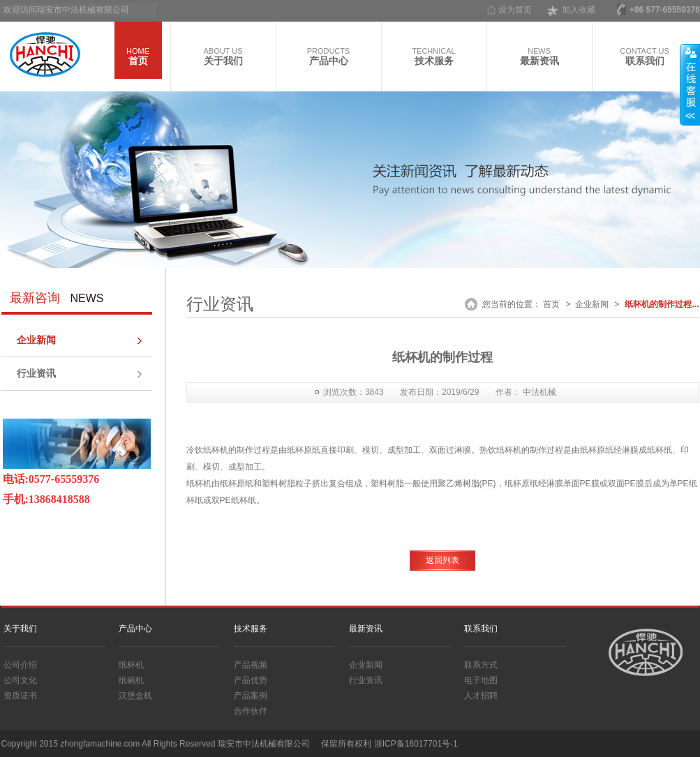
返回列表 (442, 560)
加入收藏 (579, 10)
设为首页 (515, 10)
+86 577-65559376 (665, 10)
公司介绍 (20, 665)
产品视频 (251, 665)
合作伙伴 (251, 711)
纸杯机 (131, 665)
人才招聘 (481, 696)
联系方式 (481, 665)
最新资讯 (366, 629)
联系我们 (481, 629)
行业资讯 (36, 373)
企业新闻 (36, 340)
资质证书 (20, 696)
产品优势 (251, 680)
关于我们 (20, 629)
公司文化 (20, 680)
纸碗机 (131, 680)
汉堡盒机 (135, 696)
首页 (551, 304)
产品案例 (251, 696)
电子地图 (481, 680)
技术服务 (251, 629)
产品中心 (135, 629)
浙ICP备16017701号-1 (416, 744)
